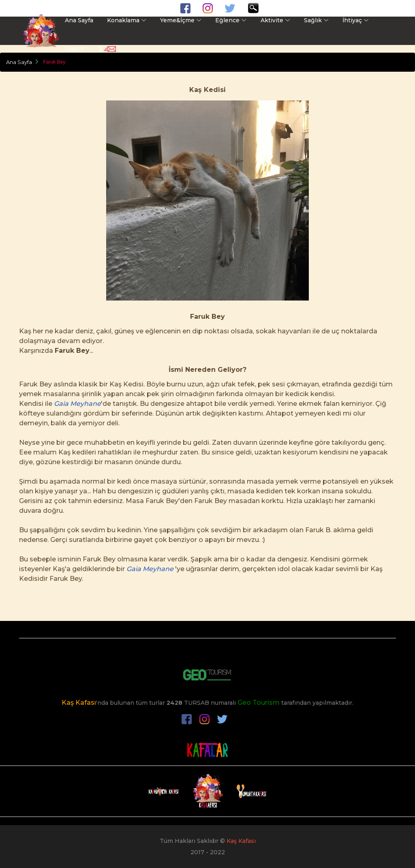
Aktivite (272, 20)
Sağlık (313, 20)
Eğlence (227, 20)
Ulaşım (75, 49)
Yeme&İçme (177, 20)
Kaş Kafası (79, 703)
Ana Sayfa (79, 20)
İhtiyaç (352, 20)
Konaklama (123, 20)
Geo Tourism (259, 703)
